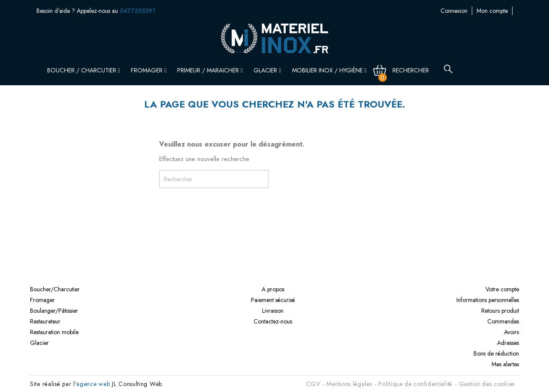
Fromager (149, 70)
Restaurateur (45, 321)
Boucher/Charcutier (55, 289)
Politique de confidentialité (415, 384)
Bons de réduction (496, 353)
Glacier (267, 70)
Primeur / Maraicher (210, 70)
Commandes (503, 321)
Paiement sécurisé (273, 300)
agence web (93, 384)
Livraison (273, 311)
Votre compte (502, 289)
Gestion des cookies (487, 384)
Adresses (508, 343)
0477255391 (137, 11)
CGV (313, 384)
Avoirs (511, 332)
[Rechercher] (416, 70)
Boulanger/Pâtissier (54, 311)
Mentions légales (349, 384)
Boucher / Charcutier (84, 70)
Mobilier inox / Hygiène (329, 70)
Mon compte (449, 11)
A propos (273, 289)
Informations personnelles (488, 300)
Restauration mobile (54, 332)
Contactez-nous (493, 11)
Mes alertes (505, 364)
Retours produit (500, 311)
